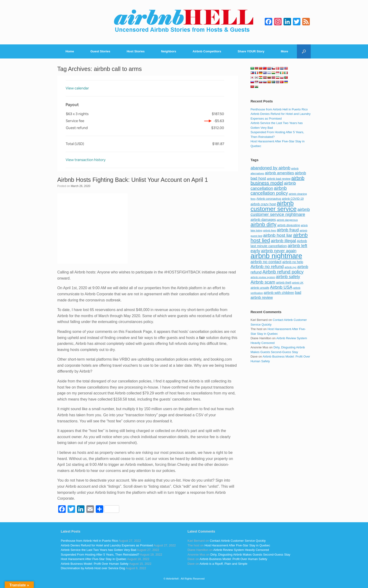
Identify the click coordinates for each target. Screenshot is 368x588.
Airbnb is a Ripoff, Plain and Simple (223, 564)
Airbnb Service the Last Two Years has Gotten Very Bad (98, 550)
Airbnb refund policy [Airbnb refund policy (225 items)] (283, 272)
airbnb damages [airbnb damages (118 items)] (263, 220)
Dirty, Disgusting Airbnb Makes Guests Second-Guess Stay (250, 555)
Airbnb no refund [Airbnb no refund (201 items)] (267, 267)
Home (70, 51)
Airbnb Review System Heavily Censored (241, 550)
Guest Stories (100, 51)
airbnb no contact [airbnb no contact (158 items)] (266, 262)
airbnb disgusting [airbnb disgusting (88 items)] (289, 225)
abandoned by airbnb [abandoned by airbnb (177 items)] (270, 168)
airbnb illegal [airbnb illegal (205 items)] (283, 241)
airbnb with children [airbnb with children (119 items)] (279, 293)
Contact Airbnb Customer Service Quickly (238, 541)
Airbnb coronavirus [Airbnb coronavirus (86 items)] (269, 199)
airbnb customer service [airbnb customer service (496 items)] (273, 206)
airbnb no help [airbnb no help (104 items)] (293, 262)
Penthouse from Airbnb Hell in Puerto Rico (279, 109)
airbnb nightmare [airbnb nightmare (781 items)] (276, 256)
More (285, 51)
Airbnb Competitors (207, 51)
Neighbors (169, 51)
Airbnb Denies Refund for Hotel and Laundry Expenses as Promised (107, 545)
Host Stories (136, 51)
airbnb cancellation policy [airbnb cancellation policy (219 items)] (269, 191)
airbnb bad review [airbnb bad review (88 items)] (279, 179)
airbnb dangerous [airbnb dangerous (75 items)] (287, 220)
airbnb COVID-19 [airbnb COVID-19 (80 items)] (293, 199)
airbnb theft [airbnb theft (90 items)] (284, 282)
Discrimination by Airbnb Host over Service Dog (93, 568)
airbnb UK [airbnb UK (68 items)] (298, 283)
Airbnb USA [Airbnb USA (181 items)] (281, 287)
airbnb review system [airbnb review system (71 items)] (263, 277)
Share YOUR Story (251, 51)
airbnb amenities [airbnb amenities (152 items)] (279, 173)
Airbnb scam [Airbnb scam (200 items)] (263, 282)
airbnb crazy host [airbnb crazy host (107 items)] (263, 204)
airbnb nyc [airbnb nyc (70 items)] (290, 267)
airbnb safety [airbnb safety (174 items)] (288, 277)
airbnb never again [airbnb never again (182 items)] (279, 251)
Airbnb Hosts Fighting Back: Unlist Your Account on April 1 (133, 180)
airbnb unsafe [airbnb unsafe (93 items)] (260, 288)
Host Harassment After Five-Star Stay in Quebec (94, 559)
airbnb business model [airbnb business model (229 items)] (277, 181)
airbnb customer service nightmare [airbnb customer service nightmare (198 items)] (280, 212)
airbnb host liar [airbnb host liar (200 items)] (278, 235)
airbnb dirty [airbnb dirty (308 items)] (263, 224)
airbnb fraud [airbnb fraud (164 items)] (288, 230)
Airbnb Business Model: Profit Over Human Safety (95, 564)
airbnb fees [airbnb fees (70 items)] (269, 230)
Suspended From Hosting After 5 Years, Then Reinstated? (100, 555)
